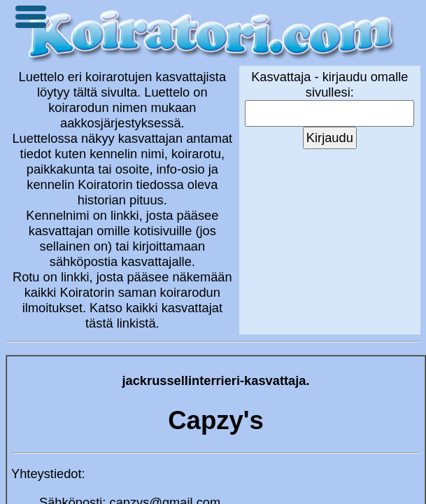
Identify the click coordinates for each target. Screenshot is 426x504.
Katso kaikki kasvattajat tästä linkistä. (154, 315)
